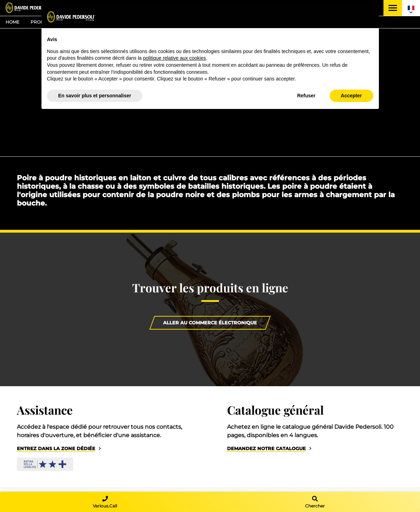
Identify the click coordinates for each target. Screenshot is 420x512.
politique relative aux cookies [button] (175, 58)
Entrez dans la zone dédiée (56, 449)
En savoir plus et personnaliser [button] (95, 96)
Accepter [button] (351, 96)
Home (12, 22)
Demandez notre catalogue (266, 449)
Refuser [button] (306, 96)
